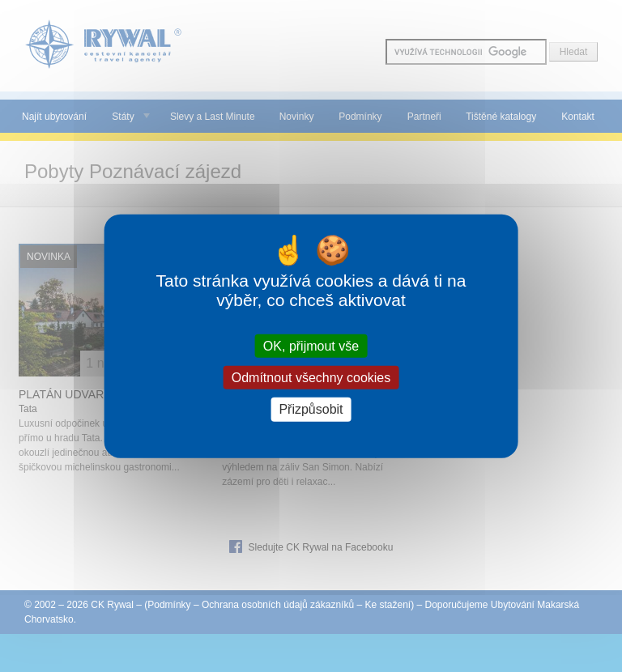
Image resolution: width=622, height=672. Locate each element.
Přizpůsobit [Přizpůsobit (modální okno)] (311, 409)
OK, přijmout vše (311, 346)
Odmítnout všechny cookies (311, 378)
